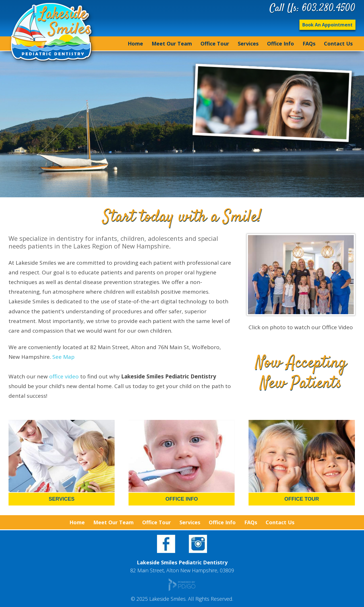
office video (64, 376)
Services (248, 43)
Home (135, 43)
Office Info (281, 43)
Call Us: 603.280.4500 (313, 9)
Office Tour (215, 43)
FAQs (309, 43)
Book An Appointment (327, 25)
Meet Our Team (172, 43)
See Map (63, 357)
